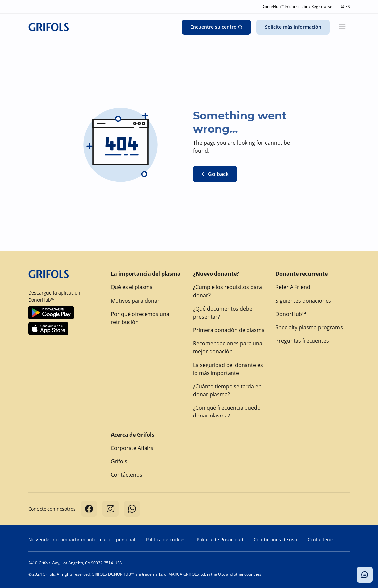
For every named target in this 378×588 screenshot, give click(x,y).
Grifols (119, 461)
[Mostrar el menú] (343, 27)
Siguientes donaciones (303, 301)
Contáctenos (127, 475)
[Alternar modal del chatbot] (365, 575)
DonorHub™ (291, 314)
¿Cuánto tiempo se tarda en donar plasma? (227, 390)
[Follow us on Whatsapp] (132, 509)
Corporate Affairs (132, 448)
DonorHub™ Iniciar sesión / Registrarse (297, 7)
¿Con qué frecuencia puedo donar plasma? (227, 412)
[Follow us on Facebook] (89, 509)
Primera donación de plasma (229, 330)
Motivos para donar (135, 301)
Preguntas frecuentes (302, 341)
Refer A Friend (293, 287)
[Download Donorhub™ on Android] (51, 313)
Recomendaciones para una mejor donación (228, 347)
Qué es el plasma (132, 287)
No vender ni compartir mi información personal (82, 540)
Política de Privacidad (220, 540)
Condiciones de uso (275, 540)
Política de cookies (166, 540)
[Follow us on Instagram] (110, 509)
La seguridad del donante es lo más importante (228, 369)
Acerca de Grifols (133, 435)
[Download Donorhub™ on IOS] (49, 329)
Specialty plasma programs (309, 327)
